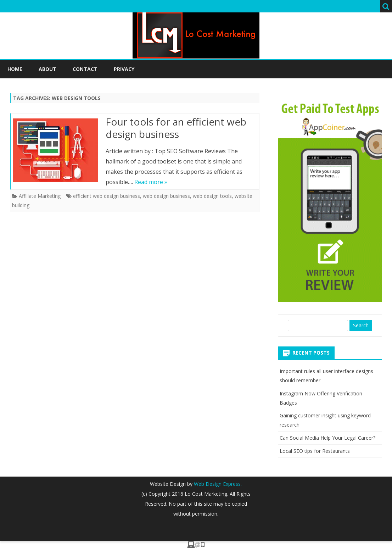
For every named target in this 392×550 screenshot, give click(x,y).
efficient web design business (107, 196)
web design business (166, 196)
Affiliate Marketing (40, 196)
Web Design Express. (217, 484)
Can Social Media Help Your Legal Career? (327, 438)
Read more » (151, 182)
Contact (85, 69)
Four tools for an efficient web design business (176, 128)
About (47, 69)
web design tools (212, 196)
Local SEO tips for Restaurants (315, 451)
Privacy (124, 69)
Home (15, 69)
